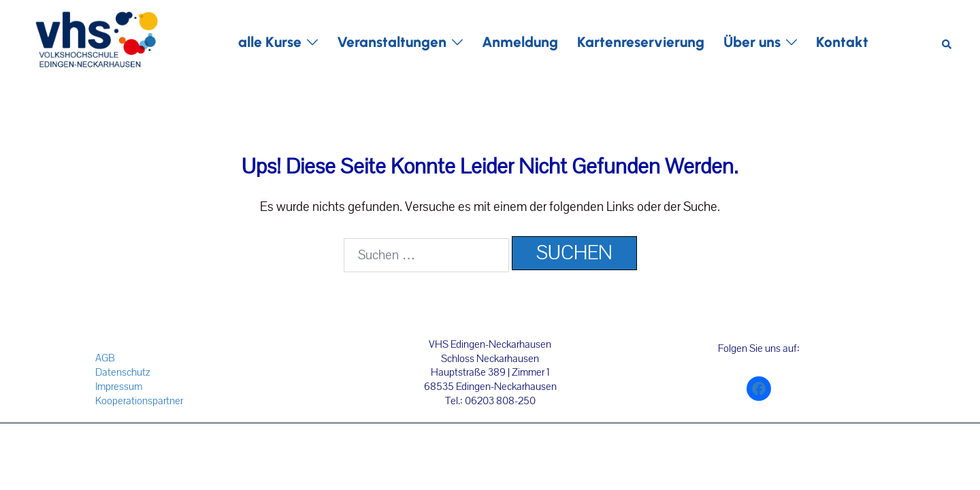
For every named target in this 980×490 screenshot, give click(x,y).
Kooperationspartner (139, 401)
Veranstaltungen (392, 42)
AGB (105, 358)
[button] (947, 42)
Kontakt (842, 42)
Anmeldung (520, 42)
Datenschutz (123, 372)
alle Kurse (270, 42)
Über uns (752, 42)
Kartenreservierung (641, 42)
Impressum (119, 387)
